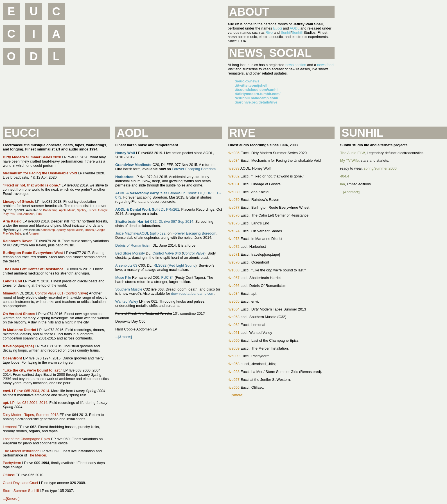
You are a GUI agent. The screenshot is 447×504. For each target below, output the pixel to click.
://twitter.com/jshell (251, 85)
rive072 (234, 247)
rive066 (234, 286)
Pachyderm (12, 463)
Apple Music (67, 210)
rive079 (234, 200)
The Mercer (37, 455)
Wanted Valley (127, 301)
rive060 (234, 340)
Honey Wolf (125, 153)
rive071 (234, 254)
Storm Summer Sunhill (21, 491)
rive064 (234, 309)
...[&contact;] (350, 192)
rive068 (234, 270)
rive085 (234, 153)
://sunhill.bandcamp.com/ (257, 98)
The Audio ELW (352, 153)
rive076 (234, 215)
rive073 (234, 239)
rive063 (234, 317)
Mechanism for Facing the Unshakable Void (40, 173)
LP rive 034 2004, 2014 (25, 403)
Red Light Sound (182, 265)
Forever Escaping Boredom (194, 169)
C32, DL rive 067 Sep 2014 (154, 221)
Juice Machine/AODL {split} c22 (140, 233)
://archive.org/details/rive (256, 102)
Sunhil (286, 32)
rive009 (234, 356)
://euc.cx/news (247, 81)
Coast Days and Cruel (20, 483)
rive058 (234, 364)
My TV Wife (349, 160)
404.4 (345, 176)
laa (343, 184)
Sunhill (297, 32)
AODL (295, 28)
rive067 (234, 278)
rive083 (234, 168)
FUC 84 (168, 277)
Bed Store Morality (130, 253)
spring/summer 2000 (380, 168)
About (249, 12)
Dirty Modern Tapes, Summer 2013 (31, 415)
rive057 (234, 380)
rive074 (234, 231)
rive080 (234, 192)
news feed (325, 65)
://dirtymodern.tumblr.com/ (258, 94)
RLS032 (160, 265)
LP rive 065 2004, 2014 (26, 391)
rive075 (234, 223)
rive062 (234, 325)
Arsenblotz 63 (126, 265)
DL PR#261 (147, 209)
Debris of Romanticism (133, 245)
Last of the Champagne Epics (26, 439)
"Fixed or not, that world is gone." (32, 185)
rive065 (234, 301)
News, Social (270, 53)
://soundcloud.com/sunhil (257, 90)
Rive (269, 32)
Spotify (82, 210)
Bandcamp (50, 210)
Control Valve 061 (49, 293)
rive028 (234, 372)
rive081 (234, 184)
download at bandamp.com (193, 293)
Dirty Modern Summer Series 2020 (32, 157)
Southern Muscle (129, 289)
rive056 (234, 387)
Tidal (39, 214)
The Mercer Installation (21, 451)
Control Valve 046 (167, 253)
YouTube (16, 214)
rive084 (234, 160)
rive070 (234, 262)
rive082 (234, 176)
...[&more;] (11, 499)
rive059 (234, 348)
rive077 (234, 207)
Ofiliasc (9, 475)
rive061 (234, 333)
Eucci (277, 28)
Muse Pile (123, 277)
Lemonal (10, 427)
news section (296, 65)
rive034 (234, 293)
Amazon (29, 214)
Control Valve (76, 293)
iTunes (92, 210)
